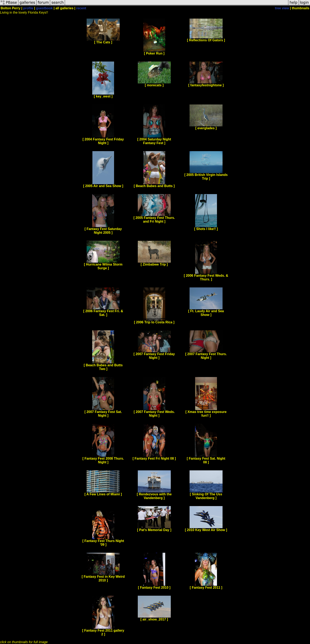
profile (28, 8)
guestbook (44, 8)
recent (81, 8)
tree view (282, 8)
